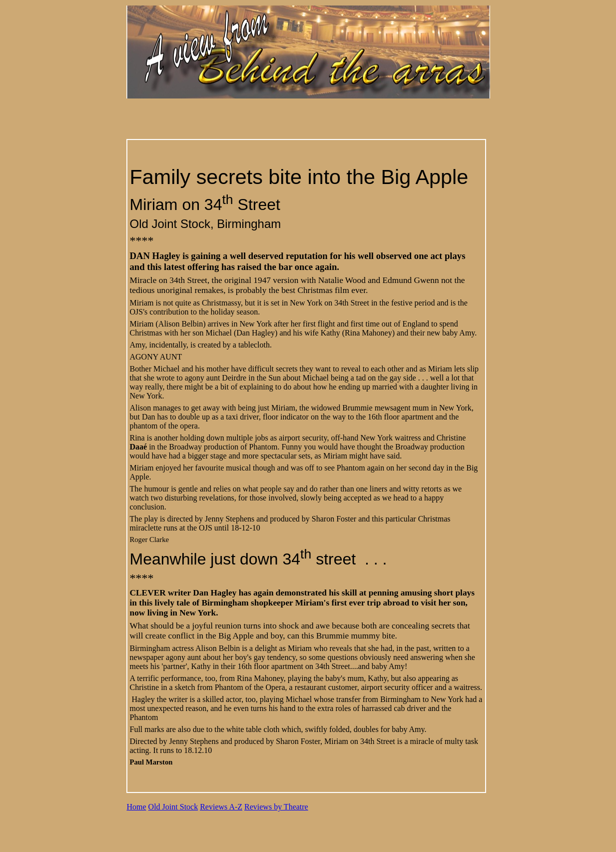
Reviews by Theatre (276, 807)
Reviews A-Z (221, 807)
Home (137, 807)
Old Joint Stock (173, 807)
